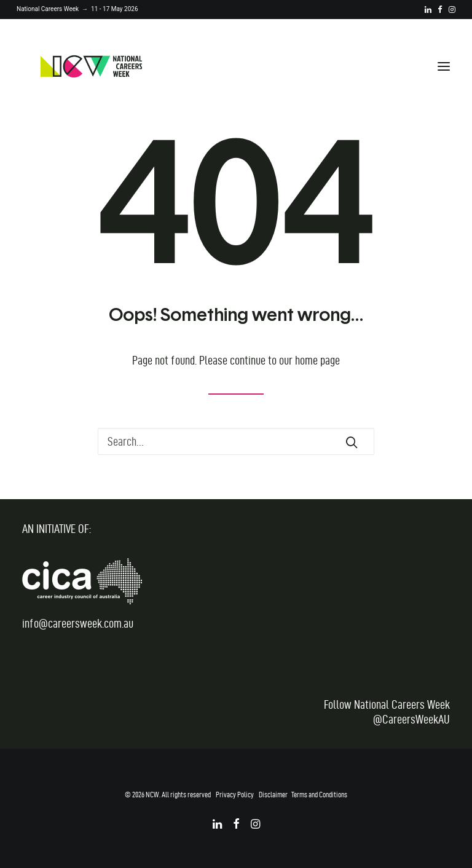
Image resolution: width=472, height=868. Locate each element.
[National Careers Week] (91, 66)
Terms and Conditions (319, 794)
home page (317, 360)
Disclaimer (273, 794)
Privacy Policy (235, 794)
